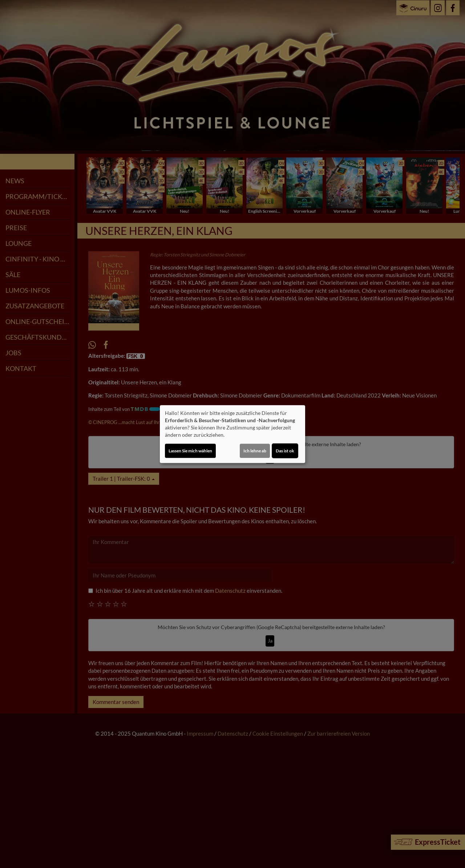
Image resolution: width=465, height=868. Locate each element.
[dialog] (232, 434)
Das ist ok (285, 451)
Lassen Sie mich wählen (190, 451)
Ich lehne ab (255, 451)
